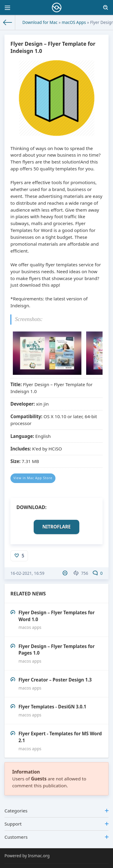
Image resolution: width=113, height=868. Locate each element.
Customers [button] (56, 837)
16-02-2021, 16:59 (27, 573)
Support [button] (56, 824)
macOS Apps (74, 22)
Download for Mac (40, 22)
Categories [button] (56, 811)
